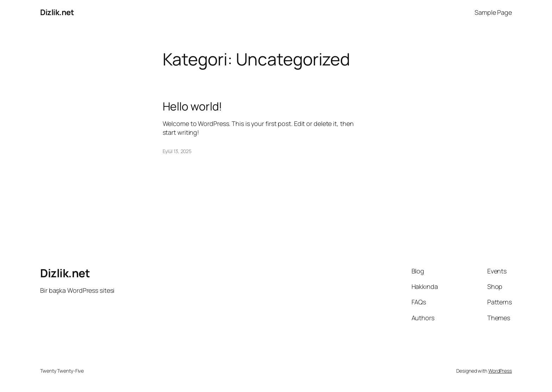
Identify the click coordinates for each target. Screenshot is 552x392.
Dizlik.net (57, 12)
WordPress (500, 371)
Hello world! (193, 106)
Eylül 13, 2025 (177, 151)
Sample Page (493, 12)
